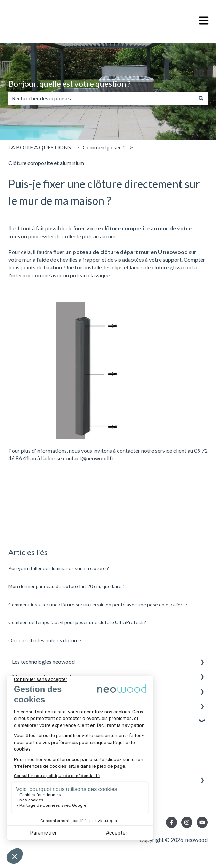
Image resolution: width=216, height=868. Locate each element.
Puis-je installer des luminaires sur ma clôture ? (59, 568)
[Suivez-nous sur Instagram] (187, 822)
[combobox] (101, 98)
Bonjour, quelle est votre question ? (70, 84)
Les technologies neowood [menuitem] (43, 662)
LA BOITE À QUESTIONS (40, 147)
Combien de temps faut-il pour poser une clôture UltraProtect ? (77, 622)
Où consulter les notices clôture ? (45, 640)
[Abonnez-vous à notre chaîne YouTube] (202, 822)
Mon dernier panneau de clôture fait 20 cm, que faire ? (66, 586)
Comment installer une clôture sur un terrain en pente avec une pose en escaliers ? (98, 604)
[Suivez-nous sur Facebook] (171, 822)
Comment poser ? (104, 147)
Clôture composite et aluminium (46, 163)
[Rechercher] (201, 98)
